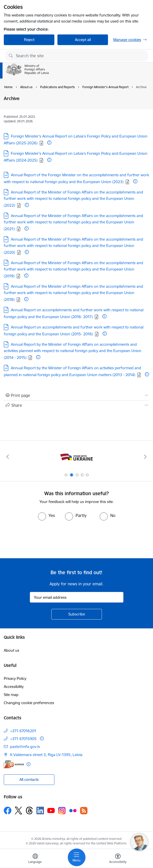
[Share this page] (77, 405)
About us (12, 650)
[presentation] (42, 539)
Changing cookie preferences (29, 703)
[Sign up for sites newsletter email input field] (77, 597)
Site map (11, 695)
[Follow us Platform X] (18, 811)
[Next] (146, 457)
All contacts (29, 779)
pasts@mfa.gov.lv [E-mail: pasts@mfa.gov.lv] (25, 747)
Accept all (83, 40)
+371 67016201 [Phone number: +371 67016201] (23, 731)
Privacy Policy (15, 678)
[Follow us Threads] (29, 811)
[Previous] (8, 457)
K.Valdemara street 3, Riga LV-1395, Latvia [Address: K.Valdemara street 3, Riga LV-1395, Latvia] (46, 755)
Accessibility (14, 687)
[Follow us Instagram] (62, 811)
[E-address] (14, 764)
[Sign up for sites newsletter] (77, 614)
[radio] (46, 515)
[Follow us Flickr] (73, 810)
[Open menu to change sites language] (35, 859)
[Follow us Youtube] (51, 810)
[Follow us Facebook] (8, 811)
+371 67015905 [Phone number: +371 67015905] (23, 739)
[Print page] (77, 395)
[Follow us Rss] (84, 811)
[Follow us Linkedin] (40, 811)
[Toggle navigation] (77, 857)
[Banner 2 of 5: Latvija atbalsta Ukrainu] (77, 457)
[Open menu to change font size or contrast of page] (118, 859)
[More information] (49, 143)
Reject (29, 40)
